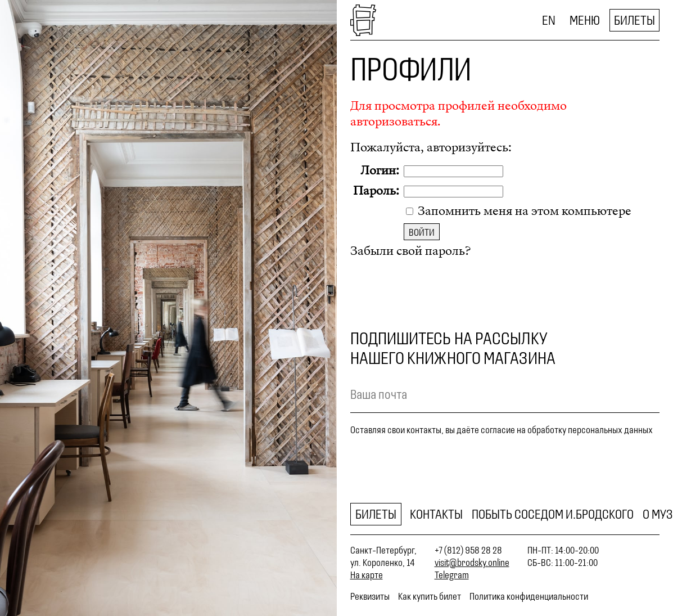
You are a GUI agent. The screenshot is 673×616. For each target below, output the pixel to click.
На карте (367, 575)
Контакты (436, 514)
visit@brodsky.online (472, 563)
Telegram (452, 575)
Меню (585, 20)
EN (549, 20)
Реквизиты (370, 596)
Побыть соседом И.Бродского (553, 514)
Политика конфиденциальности (529, 596)
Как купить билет (430, 596)
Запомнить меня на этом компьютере (523, 211)
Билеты (634, 20)
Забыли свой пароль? (410, 251)
